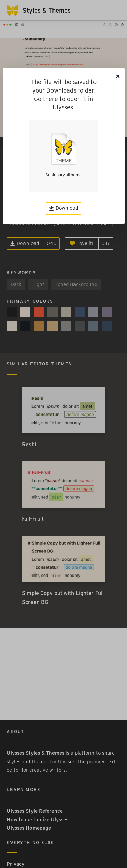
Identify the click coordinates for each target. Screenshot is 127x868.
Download (63, 208)
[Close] (118, 76)
